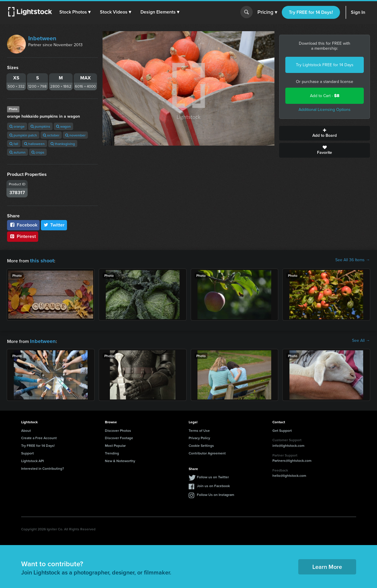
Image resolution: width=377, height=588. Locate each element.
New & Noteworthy (120, 459)
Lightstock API (32, 459)
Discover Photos (118, 429)
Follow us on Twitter (213, 475)
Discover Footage (119, 436)
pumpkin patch (23, 135)
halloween (34, 144)
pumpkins (40, 126)
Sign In (358, 12)
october (51, 135)
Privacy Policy (199, 436)
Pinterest (23, 236)
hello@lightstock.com (289, 474)
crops (38, 152)
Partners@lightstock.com (292, 459)
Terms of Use (199, 429)
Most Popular (115, 444)
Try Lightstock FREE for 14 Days (325, 65)
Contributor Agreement (207, 451)
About (26, 429)
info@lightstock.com (288, 444)
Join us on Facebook (213, 484)
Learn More (327, 565)
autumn (17, 152)
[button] (76, 12)
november (75, 135)
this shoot (40, 260)
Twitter (54, 225)
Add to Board (325, 133)
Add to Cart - (325, 96)
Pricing (267, 12)
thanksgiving (63, 144)
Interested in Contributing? (43, 467)
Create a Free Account (39, 436)
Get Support (282, 429)
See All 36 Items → (353, 260)
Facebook (23, 225)
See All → (361, 340)
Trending (112, 451)
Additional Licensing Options (325, 110)
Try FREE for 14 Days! (311, 12)
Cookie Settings (201, 444)
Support (27, 451)
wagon (63, 126)
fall (14, 144)
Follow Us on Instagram (216, 493)
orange (17, 126)
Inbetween (42, 38)
